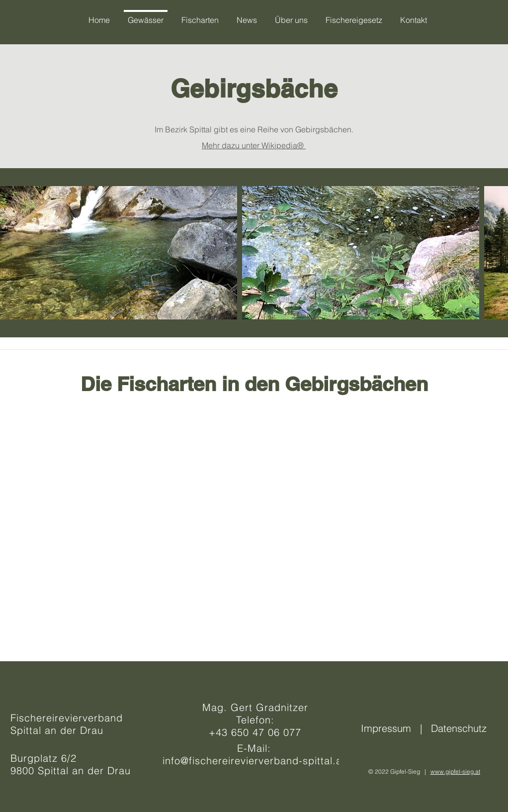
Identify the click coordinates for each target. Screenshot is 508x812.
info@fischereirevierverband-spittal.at (254, 761)
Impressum (389, 728)
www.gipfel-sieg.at (455, 771)
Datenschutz (459, 728)
